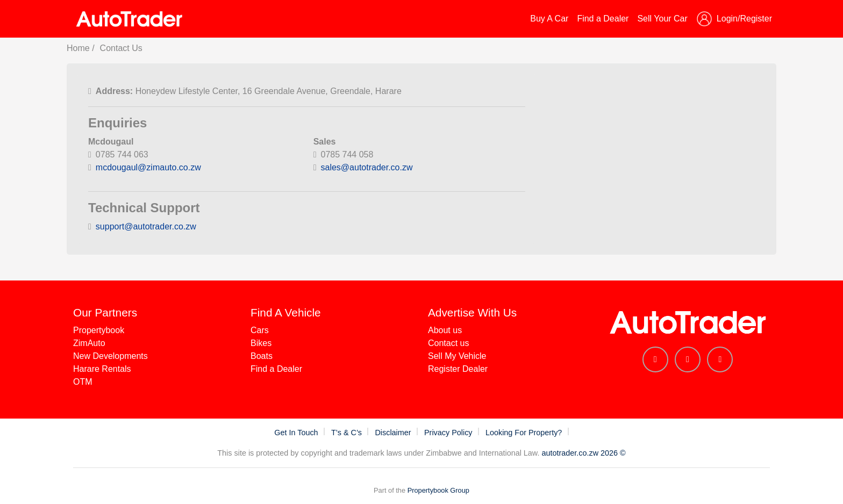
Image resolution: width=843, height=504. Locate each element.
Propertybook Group (438, 490)
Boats (262, 356)
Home (78, 48)
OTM (83, 382)
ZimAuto (89, 343)
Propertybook (99, 330)
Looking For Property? (525, 433)
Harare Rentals (102, 369)
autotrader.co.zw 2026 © (583, 453)
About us (445, 330)
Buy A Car (549, 19)
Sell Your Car (662, 19)
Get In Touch (297, 433)
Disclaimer (394, 433)
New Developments (110, 356)
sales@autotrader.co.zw (367, 167)
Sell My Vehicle (457, 356)
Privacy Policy (449, 433)
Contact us (448, 343)
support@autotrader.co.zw (146, 226)
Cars (260, 330)
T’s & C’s (348, 433)
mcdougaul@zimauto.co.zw (148, 167)
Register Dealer (458, 369)
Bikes (261, 343)
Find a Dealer (603, 19)
